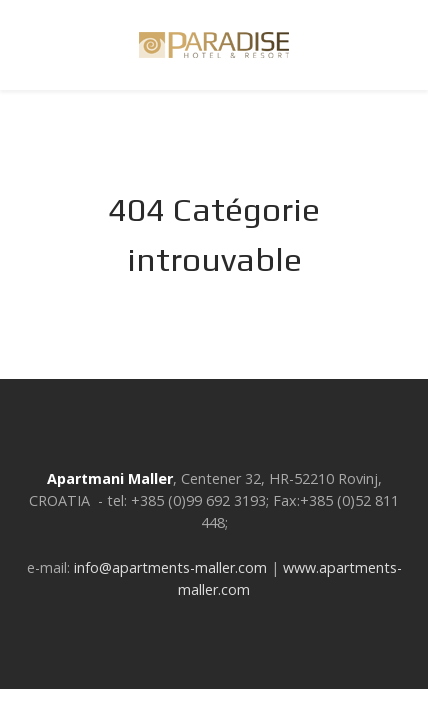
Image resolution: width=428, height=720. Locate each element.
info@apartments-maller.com (170, 567)
